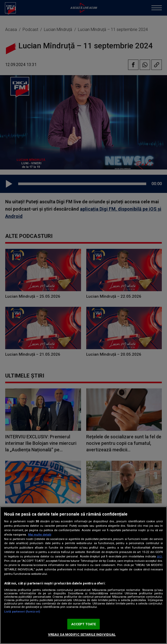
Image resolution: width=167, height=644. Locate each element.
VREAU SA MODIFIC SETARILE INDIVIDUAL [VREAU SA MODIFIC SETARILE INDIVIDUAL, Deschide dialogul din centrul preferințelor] (82, 635)
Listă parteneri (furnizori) (22, 612)
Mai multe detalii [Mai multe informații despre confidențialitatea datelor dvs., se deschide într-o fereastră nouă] (40, 535)
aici (159, 556)
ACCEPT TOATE (84, 624)
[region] (84, 575)
